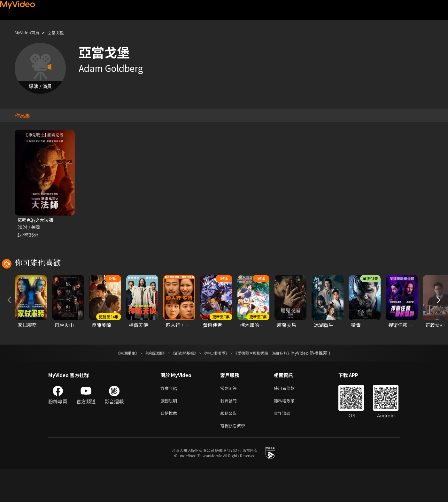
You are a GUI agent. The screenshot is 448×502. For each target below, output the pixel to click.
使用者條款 (290, 418)
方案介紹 (170, 418)
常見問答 (230, 418)
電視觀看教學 (235, 458)
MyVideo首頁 (29, 32)
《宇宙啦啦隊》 (217, 382)
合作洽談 (287, 444)
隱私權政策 (290, 431)
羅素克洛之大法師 (36, 220)
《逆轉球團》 (148, 382)
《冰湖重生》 (116, 382)
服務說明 (170, 431)
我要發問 (230, 431)
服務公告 (230, 444)
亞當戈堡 (61, 32)
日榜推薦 (170, 444)
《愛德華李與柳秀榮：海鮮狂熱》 (271, 382)
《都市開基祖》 (181, 382)
